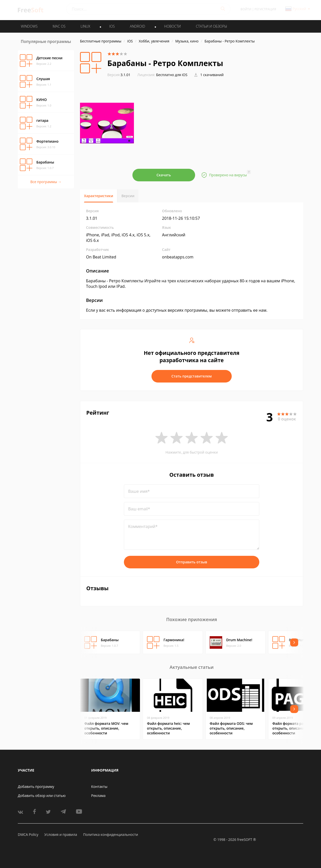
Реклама (98, 796)
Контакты (99, 786)
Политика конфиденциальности (110, 834)
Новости (173, 26)
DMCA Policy (28, 834)
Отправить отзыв (192, 562)
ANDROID (138, 26)
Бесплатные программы (101, 41)
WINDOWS (29, 26)
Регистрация (265, 9)
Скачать (164, 175)
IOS (112, 26)
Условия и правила (61, 834)
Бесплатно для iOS (172, 75)
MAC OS (59, 26)
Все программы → (46, 182)
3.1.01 (119, 75)
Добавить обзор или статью (42, 796)
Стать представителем (192, 376)
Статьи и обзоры (212, 26)
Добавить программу (36, 786)
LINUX (85, 26)
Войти (246, 9)
